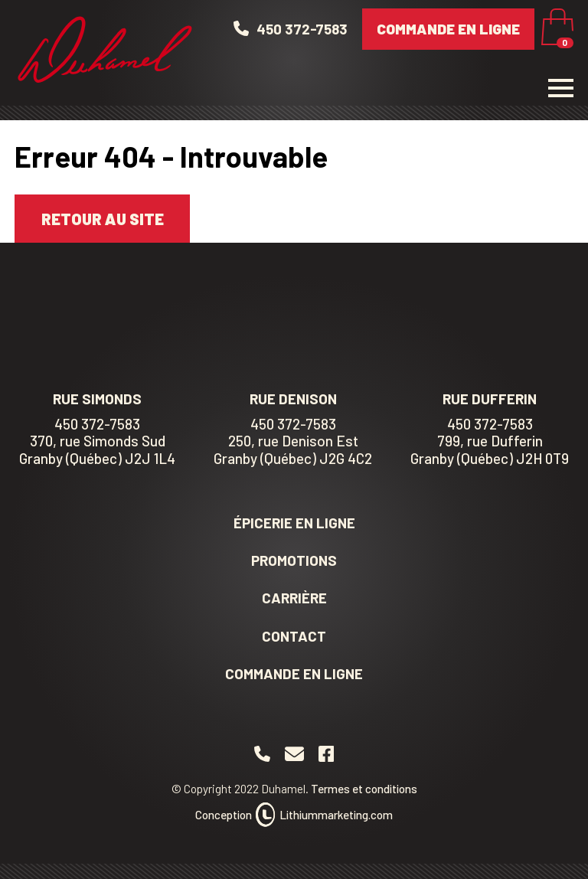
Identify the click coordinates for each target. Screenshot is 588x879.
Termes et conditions (364, 789)
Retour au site (103, 219)
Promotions (294, 560)
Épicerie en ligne (294, 523)
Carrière (294, 598)
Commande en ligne (448, 29)
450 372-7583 (97, 424)
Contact (294, 636)
